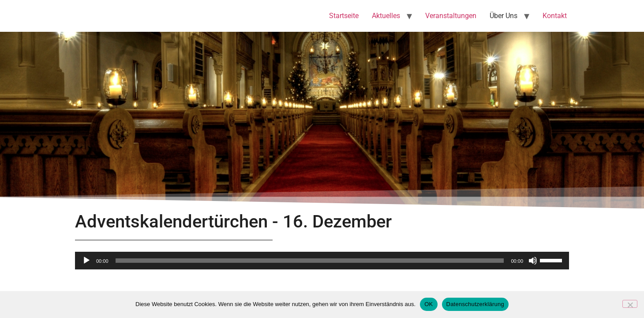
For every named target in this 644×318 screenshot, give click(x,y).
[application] (322, 261)
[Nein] (630, 304)
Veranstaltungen (451, 16)
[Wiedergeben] (86, 261)
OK (429, 304)
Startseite (344, 16)
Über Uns (504, 16)
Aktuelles (386, 16)
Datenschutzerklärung (475, 304)
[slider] (310, 261)
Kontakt (555, 16)
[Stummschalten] (533, 261)
